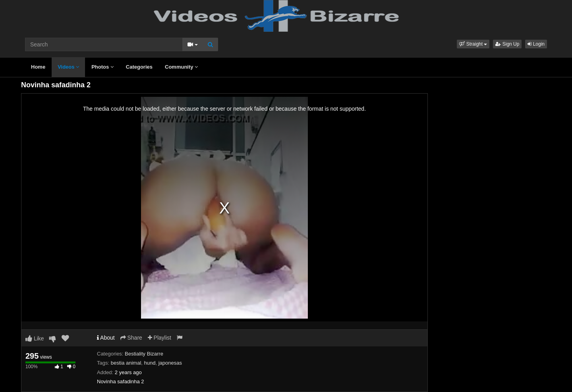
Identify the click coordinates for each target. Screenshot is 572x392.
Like (35, 338)
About (106, 338)
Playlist (159, 338)
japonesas (170, 363)
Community (181, 67)
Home (38, 67)
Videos (68, 67)
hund (150, 363)
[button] (473, 44)
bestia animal (126, 363)
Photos (102, 67)
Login (536, 44)
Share (131, 338)
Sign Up (507, 44)
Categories (139, 67)
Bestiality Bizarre (144, 354)
